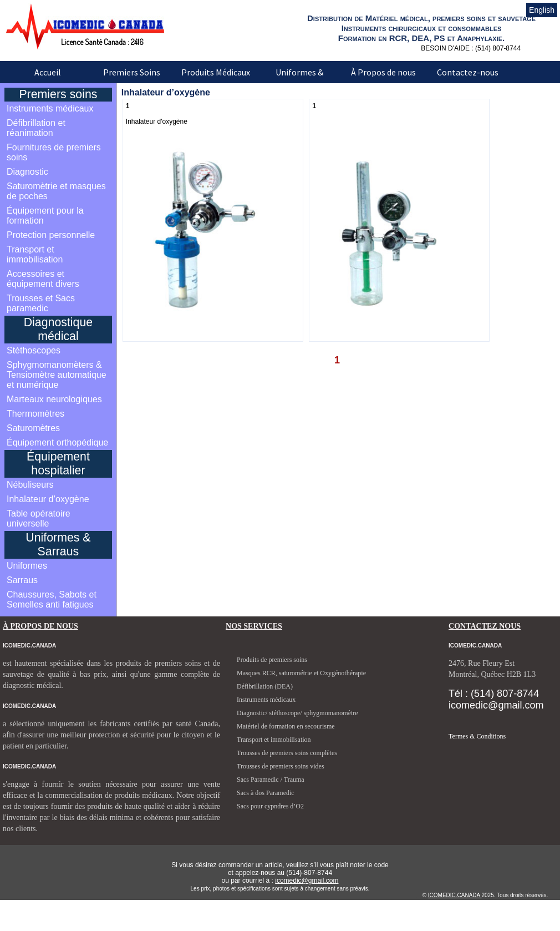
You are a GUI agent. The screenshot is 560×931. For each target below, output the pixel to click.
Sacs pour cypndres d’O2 (270, 806)
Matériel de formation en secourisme (286, 726)
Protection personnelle (51, 235)
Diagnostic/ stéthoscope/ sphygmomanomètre (297, 713)
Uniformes (27, 566)
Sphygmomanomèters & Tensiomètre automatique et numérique (57, 375)
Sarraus (22, 580)
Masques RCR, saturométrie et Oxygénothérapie (301, 673)
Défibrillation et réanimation (36, 128)
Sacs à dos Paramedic (266, 793)
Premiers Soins (132, 72)
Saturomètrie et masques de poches (56, 191)
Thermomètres (35, 414)
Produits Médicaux (216, 72)
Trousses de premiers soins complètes (287, 753)
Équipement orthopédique (57, 442)
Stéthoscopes (34, 350)
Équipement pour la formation (45, 216)
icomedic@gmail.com (307, 881)
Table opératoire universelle (39, 518)
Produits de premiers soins (272, 660)
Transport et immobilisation (35, 254)
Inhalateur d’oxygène (48, 499)
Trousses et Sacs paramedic (41, 303)
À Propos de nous (383, 72)
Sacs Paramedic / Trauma (271, 780)
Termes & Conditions (477, 736)
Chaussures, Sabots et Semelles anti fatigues (52, 599)
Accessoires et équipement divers (43, 279)
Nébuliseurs (30, 485)
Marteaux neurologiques (54, 399)
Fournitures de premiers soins (54, 152)
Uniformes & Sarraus (299, 80)
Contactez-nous (468, 72)
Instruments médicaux (50, 108)
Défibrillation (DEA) (265, 686)
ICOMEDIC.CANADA (455, 895)
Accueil (48, 72)
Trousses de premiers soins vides (281, 766)
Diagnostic (27, 172)
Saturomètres (33, 428)
